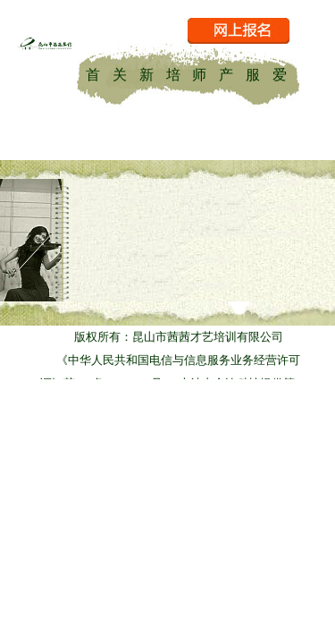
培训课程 (173, 73)
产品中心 (226, 73)
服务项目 (253, 73)
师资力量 (199, 73)
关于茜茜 (120, 73)
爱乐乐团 (280, 73)
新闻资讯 (147, 73)
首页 (93, 73)
